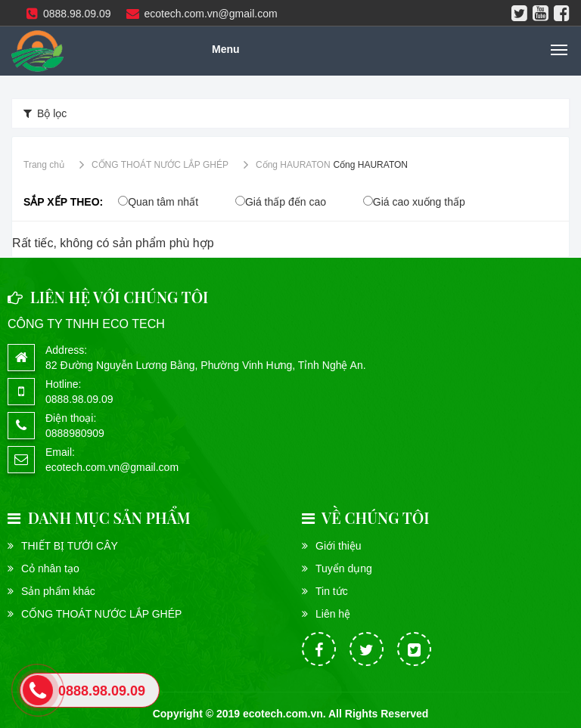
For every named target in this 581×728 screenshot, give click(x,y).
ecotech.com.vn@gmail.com (202, 14)
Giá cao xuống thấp (419, 202)
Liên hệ (333, 614)
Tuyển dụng (344, 568)
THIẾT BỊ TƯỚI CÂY (70, 546)
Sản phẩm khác (58, 591)
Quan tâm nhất (163, 202)
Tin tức (332, 591)
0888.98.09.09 (69, 14)
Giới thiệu (339, 546)
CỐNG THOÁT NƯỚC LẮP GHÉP (101, 614)
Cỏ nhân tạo (50, 568)
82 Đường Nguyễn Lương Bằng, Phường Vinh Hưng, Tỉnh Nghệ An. (206, 365)
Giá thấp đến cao (286, 202)
